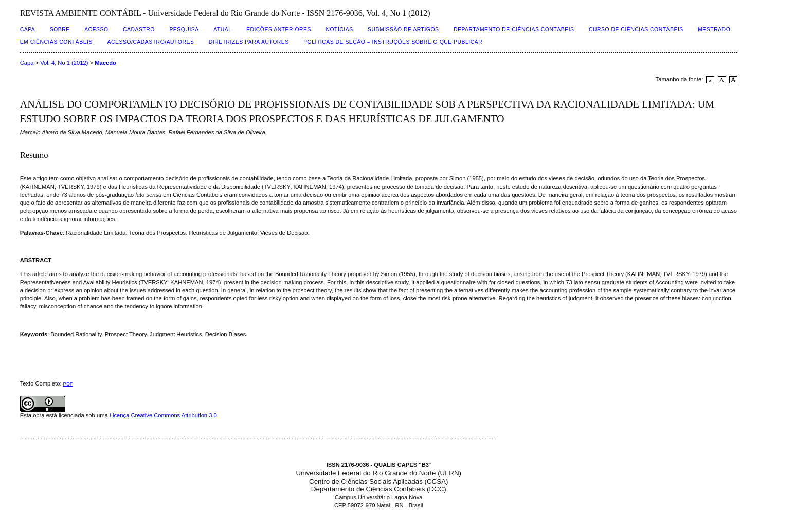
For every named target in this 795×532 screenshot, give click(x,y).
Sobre (60, 30)
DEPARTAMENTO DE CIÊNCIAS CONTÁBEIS (514, 30)
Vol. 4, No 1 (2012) (64, 63)
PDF (68, 384)
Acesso (96, 30)
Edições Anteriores (279, 30)
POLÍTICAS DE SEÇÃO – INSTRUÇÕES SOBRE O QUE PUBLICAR (393, 42)
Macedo (105, 63)
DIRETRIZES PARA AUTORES (249, 42)
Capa (28, 30)
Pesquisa (184, 30)
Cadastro (139, 30)
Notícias (339, 30)
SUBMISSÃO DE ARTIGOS (403, 30)
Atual (222, 30)
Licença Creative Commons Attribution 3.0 (163, 415)
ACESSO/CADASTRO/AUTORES (151, 42)
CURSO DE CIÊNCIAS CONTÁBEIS (636, 30)
